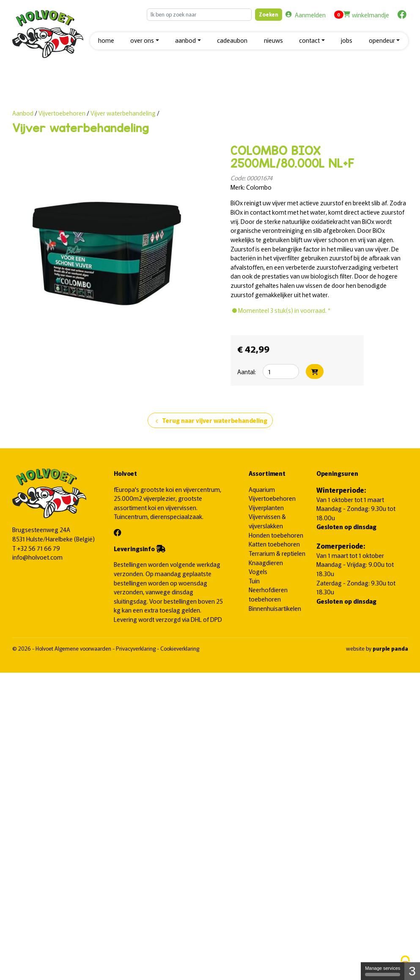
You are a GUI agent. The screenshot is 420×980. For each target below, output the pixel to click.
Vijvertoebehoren (63, 113)
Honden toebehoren (276, 535)
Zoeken (269, 14)
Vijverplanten (266, 507)
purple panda (390, 648)
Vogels (258, 571)
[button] (145, 41)
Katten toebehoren (274, 544)
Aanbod (23, 113)
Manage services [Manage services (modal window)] (383, 971)
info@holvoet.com (37, 557)
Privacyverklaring (136, 648)
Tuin (254, 581)
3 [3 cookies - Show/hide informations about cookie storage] (412, 971)
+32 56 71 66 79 (38, 548)
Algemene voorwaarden (84, 648)
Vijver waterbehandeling (123, 113)
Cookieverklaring (180, 648)
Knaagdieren (266, 562)
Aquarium (262, 489)
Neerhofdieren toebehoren (268, 594)
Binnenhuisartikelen (275, 608)
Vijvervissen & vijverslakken (267, 521)
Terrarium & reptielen (277, 553)
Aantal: (247, 371)
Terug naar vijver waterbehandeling (210, 421)
